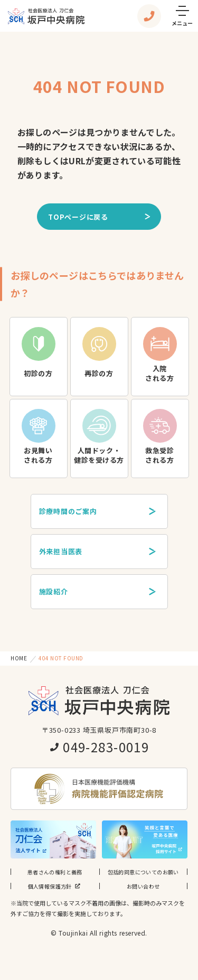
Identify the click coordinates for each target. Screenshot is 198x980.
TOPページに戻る (100, 217)
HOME (19, 658)
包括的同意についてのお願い (143, 872)
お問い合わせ (143, 886)
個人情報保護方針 (55, 886)
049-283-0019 (99, 747)
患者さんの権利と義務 (55, 872)
